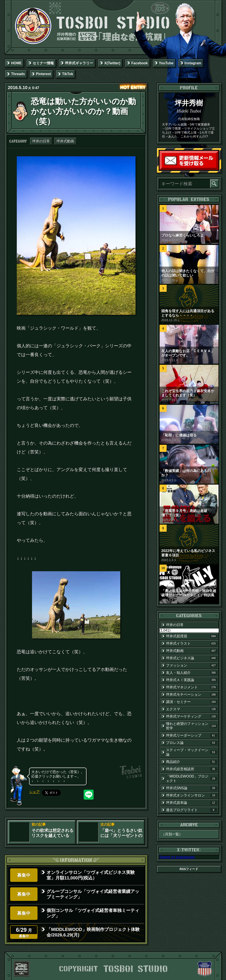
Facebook (140, 63)
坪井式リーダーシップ (191, 735)
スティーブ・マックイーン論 (191, 752)
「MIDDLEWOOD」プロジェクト (191, 778)
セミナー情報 (43, 63)
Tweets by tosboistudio (177, 857)
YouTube (166, 63)
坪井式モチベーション (191, 695)
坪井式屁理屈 (191, 636)
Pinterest (43, 74)
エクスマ (191, 709)
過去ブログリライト (191, 810)
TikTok (68, 74)
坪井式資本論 (191, 803)
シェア (34, 792)
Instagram (193, 63)
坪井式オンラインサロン (191, 795)
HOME (16, 63)
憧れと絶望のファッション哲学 (191, 726)
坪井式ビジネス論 (191, 658)
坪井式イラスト (191, 644)
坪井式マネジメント (191, 687)
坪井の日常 (41, 141)
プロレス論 (191, 743)
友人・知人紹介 (191, 673)
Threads (18, 74)
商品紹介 (191, 762)
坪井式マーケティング (191, 716)
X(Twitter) (112, 63)
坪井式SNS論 (191, 788)
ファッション (191, 665)
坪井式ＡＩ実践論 (191, 680)
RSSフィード (189, 869)
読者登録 (217, 169)
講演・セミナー (191, 702)
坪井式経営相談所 (191, 769)
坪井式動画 (65, 141)
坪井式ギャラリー (79, 63)
